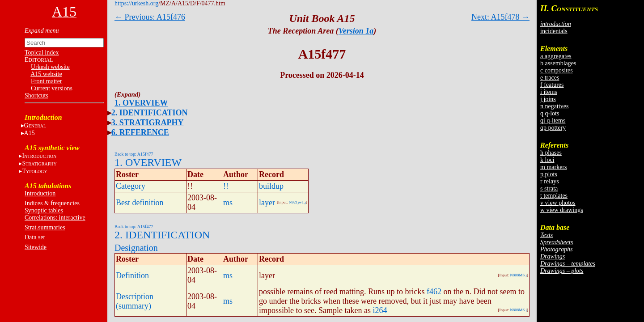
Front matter (47, 81)
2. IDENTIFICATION (150, 113)
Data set (35, 237)
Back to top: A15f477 (134, 154)
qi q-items (553, 121)
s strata (549, 189)
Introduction (40, 193)
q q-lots (550, 113)
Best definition (140, 203)
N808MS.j (518, 275)
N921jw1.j (297, 202)
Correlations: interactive (55, 218)
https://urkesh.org (136, 3)
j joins (548, 99)
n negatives (554, 106)
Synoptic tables (44, 210)
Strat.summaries (45, 227)
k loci (547, 160)
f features (552, 85)
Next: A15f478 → (500, 17)
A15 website (46, 74)
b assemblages (558, 63)
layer (267, 203)
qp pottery (553, 128)
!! (226, 186)
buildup (271, 186)
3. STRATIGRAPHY (148, 123)
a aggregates (556, 56)
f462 (434, 292)
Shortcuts (36, 95)
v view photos (558, 203)
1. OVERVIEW (141, 103)
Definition (132, 275)
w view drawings (562, 210)
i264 (380, 310)
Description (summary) (135, 301)
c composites (557, 70)
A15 (30, 133)
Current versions (52, 88)
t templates (554, 196)
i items (549, 92)
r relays (550, 181)
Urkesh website (50, 67)
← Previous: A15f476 (150, 17)
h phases (551, 153)
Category (131, 186)
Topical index (42, 53)
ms (228, 203)
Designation (136, 248)
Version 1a (356, 31)
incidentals (554, 31)
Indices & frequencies (52, 203)
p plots (549, 174)
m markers (553, 167)
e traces (550, 78)
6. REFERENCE (140, 132)
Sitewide (36, 247)
